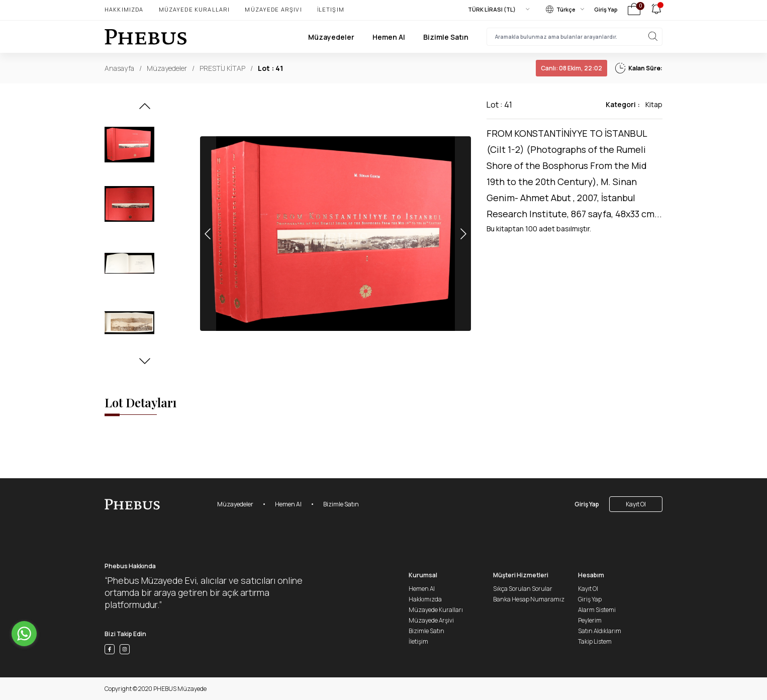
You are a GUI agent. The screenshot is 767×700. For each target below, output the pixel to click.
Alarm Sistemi (597, 610)
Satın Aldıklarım (600, 631)
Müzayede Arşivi (273, 9)
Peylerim (590, 620)
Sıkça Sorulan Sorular (523, 589)
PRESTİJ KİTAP (222, 68)
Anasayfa (119, 68)
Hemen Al (389, 37)
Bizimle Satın (446, 37)
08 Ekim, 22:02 (571, 68)
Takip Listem (595, 641)
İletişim (331, 9)
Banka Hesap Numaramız (529, 599)
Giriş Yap (606, 9)
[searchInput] (574, 37)
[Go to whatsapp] (24, 634)
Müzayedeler (331, 37)
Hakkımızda (124, 9)
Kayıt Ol (636, 504)
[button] (145, 109)
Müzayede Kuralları (195, 9)
